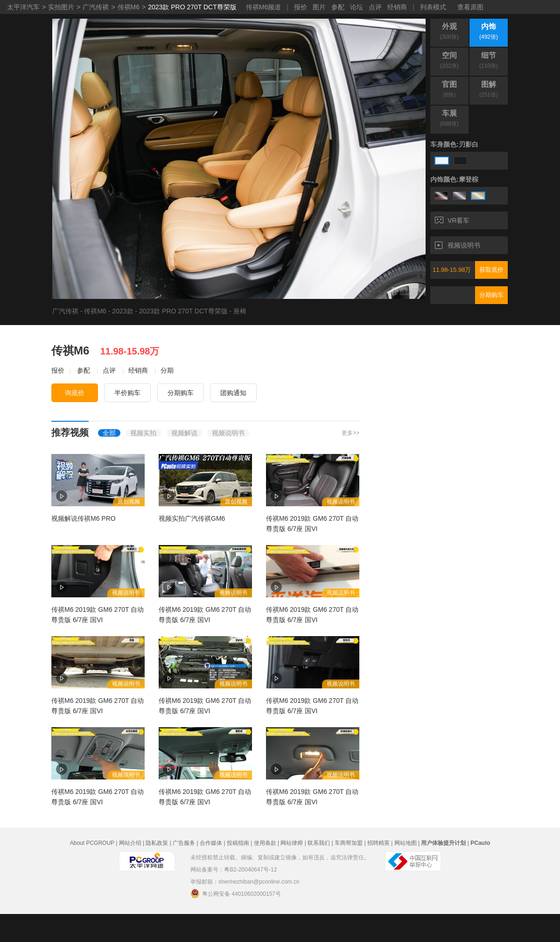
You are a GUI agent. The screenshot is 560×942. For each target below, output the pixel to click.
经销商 (397, 7)
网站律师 (292, 843)
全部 (109, 433)
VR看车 (452, 220)
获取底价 (491, 270)
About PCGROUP (92, 843)
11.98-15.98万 (452, 270)
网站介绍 (130, 843)
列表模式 (433, 7)
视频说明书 (458, 245)
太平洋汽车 (23, 7)
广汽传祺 (96, 7)
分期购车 (491, 295)
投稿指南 (238, 843)
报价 (301, 7)
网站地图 (406, 843)
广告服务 (184, 843)
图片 (319, 7)
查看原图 (470, 7)
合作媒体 (211, 843)
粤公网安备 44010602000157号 (236, 893)
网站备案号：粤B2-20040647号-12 (234, 870)
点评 (375, 7)
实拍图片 (61, 7)
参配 (338, 7)
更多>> (350, 433)
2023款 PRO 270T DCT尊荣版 (192, 7)
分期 (167, 370)
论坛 (357, 7)
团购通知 (233, 393)
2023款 (122, 311)
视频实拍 (143, 433)
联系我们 (319, 843)
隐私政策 (157, 843)
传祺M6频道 (263, 7)
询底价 (75, 393)
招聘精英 (378, 843)
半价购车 (127, 393)
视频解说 (184, 433)
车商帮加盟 (349, 843)
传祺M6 (129, 7)
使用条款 (265, 843)
